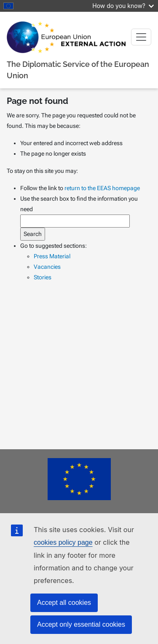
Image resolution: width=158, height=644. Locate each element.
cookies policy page (63, 542)
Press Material (52, 256)
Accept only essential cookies (81, 624)
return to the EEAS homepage (102, 188)
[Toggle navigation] (141, 37)
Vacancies (47, 267)
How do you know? (123, 6)
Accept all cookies (64, 603)
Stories (43, 277)
